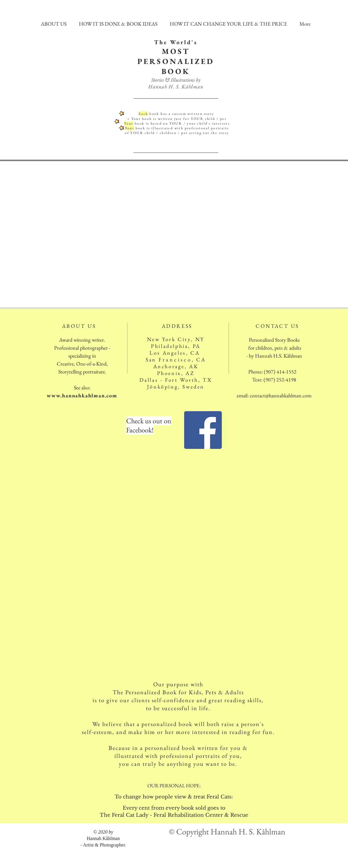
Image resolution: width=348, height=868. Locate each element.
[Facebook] (203, 430)
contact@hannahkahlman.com (281, 395)
